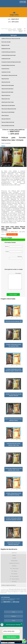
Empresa (14, 616)
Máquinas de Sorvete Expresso (8, 85)
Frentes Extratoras (5, 69)
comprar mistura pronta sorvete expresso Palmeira (13, 395)
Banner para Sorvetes (6, 42)
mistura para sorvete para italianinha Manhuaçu (13, 544)
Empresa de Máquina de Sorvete (8, 65)
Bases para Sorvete (6, 45)
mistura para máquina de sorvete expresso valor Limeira (13, 469)
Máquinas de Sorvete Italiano (8, 89)
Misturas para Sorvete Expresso (8, 112)
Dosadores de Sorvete (6, 59)
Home (13, 612)
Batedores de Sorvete (6, 49)
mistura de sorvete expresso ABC (14, 321)
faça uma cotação (12, 234)
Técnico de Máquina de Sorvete (8, 126)
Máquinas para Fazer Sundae (8, 102)
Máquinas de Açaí (5, 79)
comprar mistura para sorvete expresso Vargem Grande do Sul (13, 370)
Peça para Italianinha (6, 119)
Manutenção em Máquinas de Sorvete (9, 75)
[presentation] (14, 264)
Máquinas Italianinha (6, 95)
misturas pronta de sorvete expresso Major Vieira (14, 444)
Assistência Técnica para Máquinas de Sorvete (11, 39)
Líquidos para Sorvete (6, 72)
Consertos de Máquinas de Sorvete (9, 55)
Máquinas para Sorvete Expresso (8, 105)
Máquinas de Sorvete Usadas (7, 92)
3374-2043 (15, 22)
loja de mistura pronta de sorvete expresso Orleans (14, 420)
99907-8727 (15, 19)
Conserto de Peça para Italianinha (9, 52)
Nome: (14, 247)
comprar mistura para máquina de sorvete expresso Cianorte (14, 519)
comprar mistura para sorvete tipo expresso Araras (14, 345)
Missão (14, 621)
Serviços (14, 35)
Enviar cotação (13, 294)
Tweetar (3, 146)
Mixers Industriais (5, 116)
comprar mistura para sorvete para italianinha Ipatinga (14, 494)
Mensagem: (15, 281)
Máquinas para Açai (6, 99)
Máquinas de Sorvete (6, 82)
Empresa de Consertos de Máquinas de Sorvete (11, 62)
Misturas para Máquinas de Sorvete (9, 109)
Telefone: (16, 257)
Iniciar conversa (11, 637)
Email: (14, 252)
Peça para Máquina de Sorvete (8, 122)
